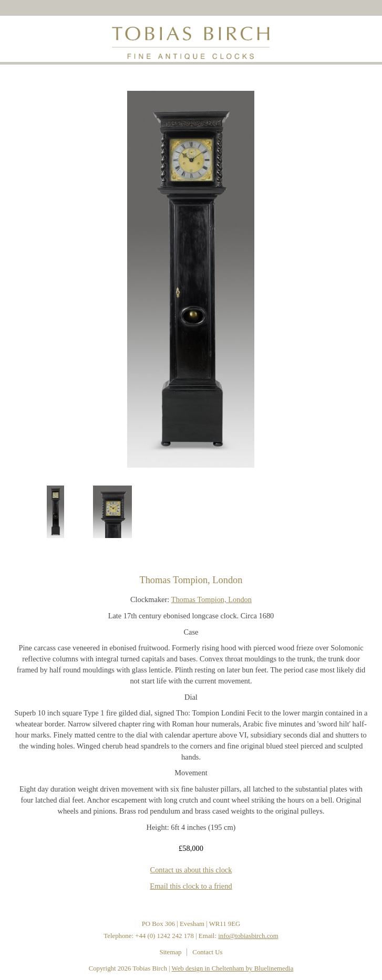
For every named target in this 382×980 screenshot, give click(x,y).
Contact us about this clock (191, 870)
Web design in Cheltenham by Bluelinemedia (233, 968)
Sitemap (170, 952)
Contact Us (207, 952)
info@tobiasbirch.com (248, 936)
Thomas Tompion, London (211, 599)
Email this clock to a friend (191, 886)
